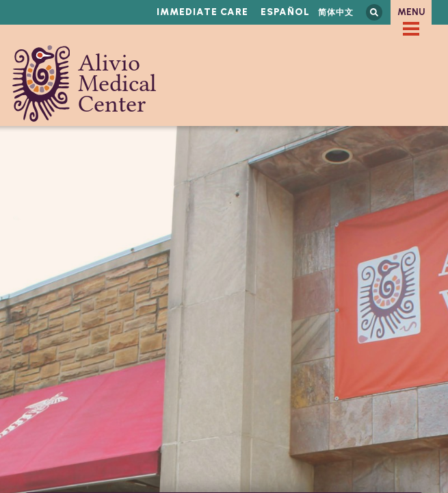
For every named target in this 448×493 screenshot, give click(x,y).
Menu (411, 12)
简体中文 (336, 12)
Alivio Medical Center (84, 84)
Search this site (374, 12)
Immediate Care (202, 12)
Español (285, 12)
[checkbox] (411, 29)
